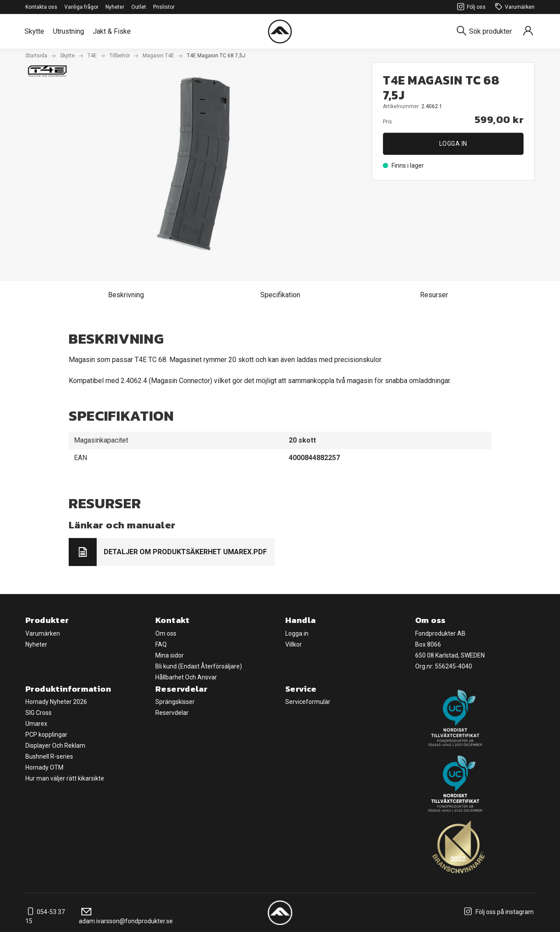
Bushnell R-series (49, 756)
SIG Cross (38, 713)
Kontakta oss (41, 7)
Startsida (36, 56)
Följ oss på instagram (498, 912)
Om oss (166, 633)
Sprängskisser (175, 702)
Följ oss (470, 7)
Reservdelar (172, 713)
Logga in (453, 144)
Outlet (139, 7)
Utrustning (68, 31)
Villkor (294, 644)
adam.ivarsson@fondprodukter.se (126, 916)
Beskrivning (126, 295)
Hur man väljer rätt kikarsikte (65, 778)
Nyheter (115, 7)
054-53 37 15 (45, 916)
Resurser (434, 295)
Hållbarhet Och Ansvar (186, 677)
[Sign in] (528, 31)
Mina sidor (170, 655)
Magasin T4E (158, 56)
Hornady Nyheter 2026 (56, 702)
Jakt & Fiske (112, 31)
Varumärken (514, 7)
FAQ (161, 644)
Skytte (34, 31)
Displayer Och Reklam (55, 746)
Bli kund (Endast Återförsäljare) (199, 666)
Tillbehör (120, 56)
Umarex (36, 724)
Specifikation (280, 295)
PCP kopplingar (46, 735)
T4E (92, 56)
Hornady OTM (44, 767)
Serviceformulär (308, 702)
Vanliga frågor (81, 7)
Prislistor (164, 7)
